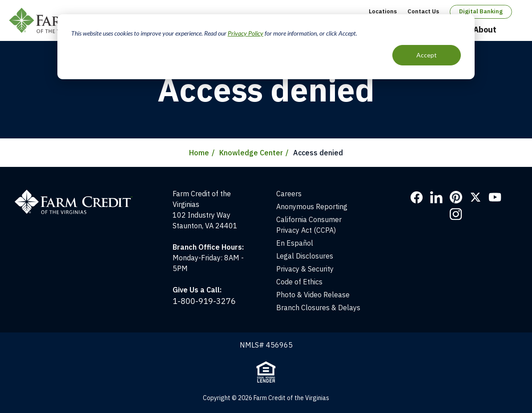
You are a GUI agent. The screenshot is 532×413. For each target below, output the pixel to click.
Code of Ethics (299, 282)
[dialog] (266, 47)
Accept (427, 55)
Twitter (476, 197)
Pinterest (456, 197)
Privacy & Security (305, 269)
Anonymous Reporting (312, 206)
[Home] (78, 194)
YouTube (495, 197)
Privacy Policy (246, 33)
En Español (295, 243)
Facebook (417, 197)
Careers (289, 194)
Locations (383, 11)
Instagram (456, 214)
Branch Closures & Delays (318, 308)
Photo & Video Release (313, 295)
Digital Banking (481, 11)
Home (199, 153)
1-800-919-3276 (204, 301)
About (485, 30)
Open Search (515, 30)
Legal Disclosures (305, 256)
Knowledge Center (251, 153)
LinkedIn (436, 197)
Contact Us (423, 11)
